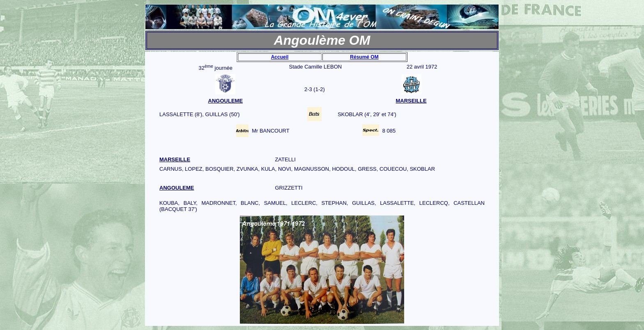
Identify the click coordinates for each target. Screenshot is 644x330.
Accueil (280, 57)
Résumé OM (364, 57)
